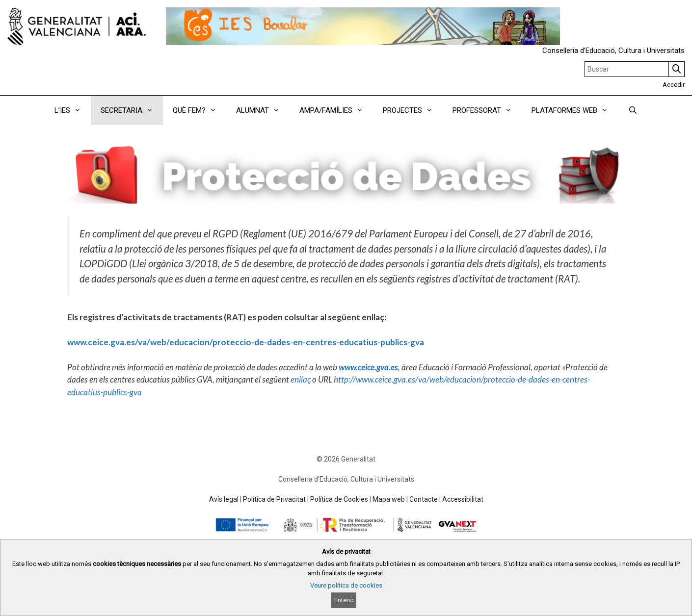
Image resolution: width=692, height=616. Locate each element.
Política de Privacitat (274, 499)
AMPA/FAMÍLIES (336, 110)
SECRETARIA (132, 110)
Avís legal (224, 499)
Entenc (344, 600)
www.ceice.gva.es (368, 367)
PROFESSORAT (487, 110)
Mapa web (389, 499)
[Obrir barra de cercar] (632, 110)
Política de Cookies (339, 499)
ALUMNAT (263, 110)
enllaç (301, 379)
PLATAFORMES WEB (575, 110)
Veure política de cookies (346, 585)
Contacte (424, 499)
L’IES (73, 110)
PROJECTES (413, 110)
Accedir (674, 85)
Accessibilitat (463, 499)
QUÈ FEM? (200, 110)
